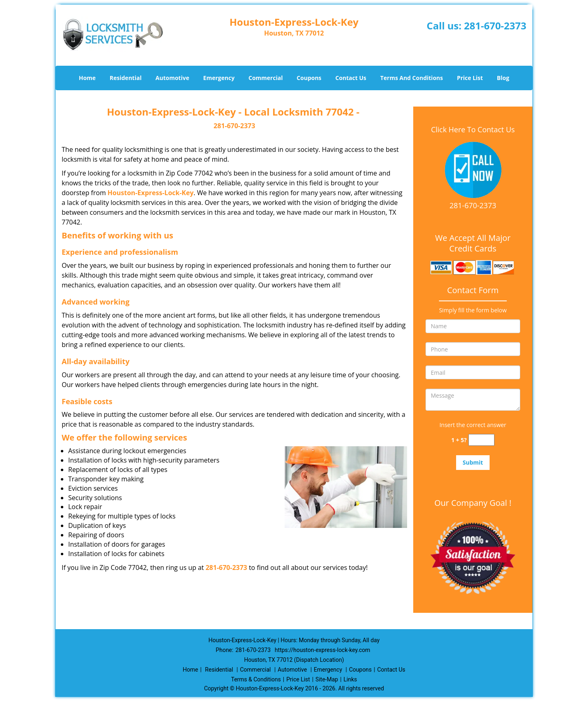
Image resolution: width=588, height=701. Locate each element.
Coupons (309, 78)
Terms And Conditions (412, 78)
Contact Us (351, 78)
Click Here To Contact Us (473, 129)
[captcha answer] (481, 440)
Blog (503, 78)
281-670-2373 (495, 26)
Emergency (219, 78)
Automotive (173, 78)
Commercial (266, 78)
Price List (470, 78)
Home (87, 78)
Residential (126, 78)
